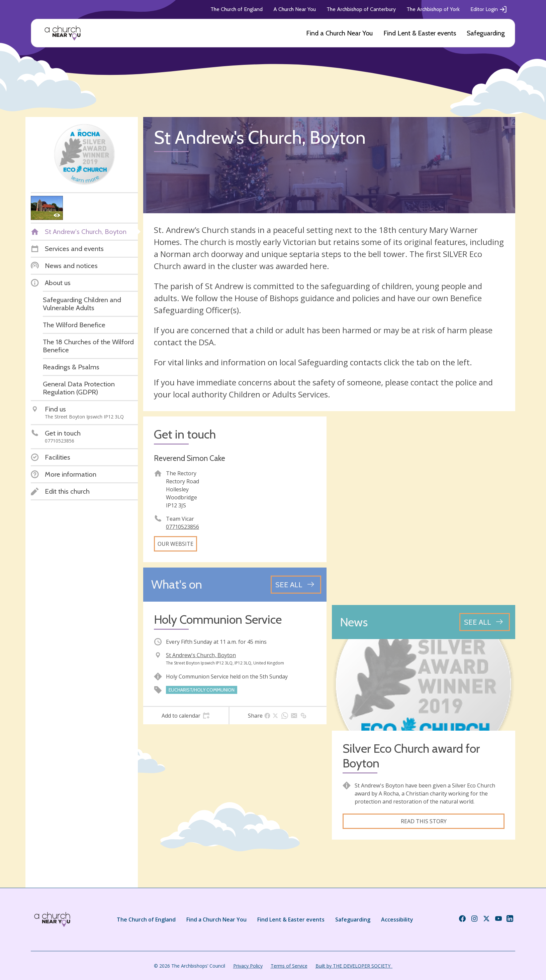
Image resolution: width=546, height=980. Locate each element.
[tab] (186, 716)
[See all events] (296, 585)
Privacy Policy (248, 966)
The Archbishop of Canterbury (361, 9)
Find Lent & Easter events (420, 33)
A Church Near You (295, 9)
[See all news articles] (485, 622)
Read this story (424, 821)
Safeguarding (486, 33)
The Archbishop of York (433, 9)
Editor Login (489, 9)
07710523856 (183, 527)
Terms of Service (289, 966)
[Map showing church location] (424, 508)
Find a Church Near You (339, 33)
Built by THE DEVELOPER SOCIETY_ (354, 966)
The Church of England (237, 9)
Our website (175, 544)
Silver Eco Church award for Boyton (411, 756)
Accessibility (397, 920)
